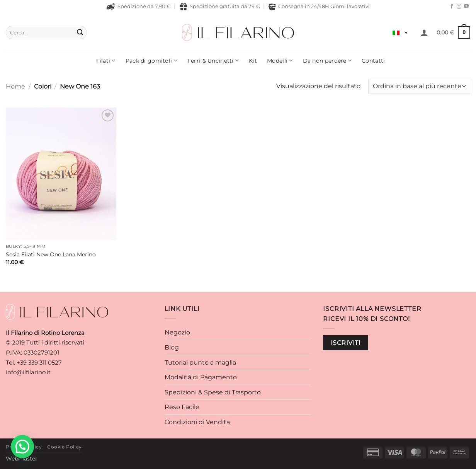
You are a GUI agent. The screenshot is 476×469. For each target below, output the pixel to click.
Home (15, 86)
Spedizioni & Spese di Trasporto (213, 392)
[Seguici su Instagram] (459, 7)
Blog (172, 347)
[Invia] (80, 32)
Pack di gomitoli (151, 61)
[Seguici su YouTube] (466, 7)
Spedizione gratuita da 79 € (219, 7)
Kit (253, 61)
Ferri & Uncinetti (213, 61)
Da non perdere (327, 61)
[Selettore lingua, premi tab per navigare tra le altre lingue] (400, 32)
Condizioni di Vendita (197, 422)
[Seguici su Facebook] (452, 7)
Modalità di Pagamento (201, 377)
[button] (424, 32)
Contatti (373, 61)
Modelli (280, 61)
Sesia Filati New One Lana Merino (51, 254)
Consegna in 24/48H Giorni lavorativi (319, 7)
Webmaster (22, 459)
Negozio (177, 332)
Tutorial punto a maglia (200, 362)
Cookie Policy (65, 447)
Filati (106, 61)
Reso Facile (182, 407)
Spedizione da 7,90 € (138, 7)
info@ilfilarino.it (28, 372)
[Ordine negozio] (419, 86)
